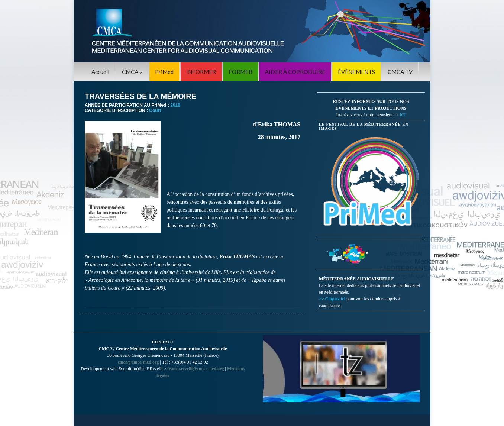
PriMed (164, 72)
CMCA (132, 72)
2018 (175, 105)
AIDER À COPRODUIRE (295, 72)
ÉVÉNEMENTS (356, 72)
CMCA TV (400, 72)
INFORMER (201, 72)
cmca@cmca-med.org (138, 362)
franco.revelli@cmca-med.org (196, 369)
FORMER (240, 72)
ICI (403, 115)
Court (155, 110)
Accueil (100, 72)
